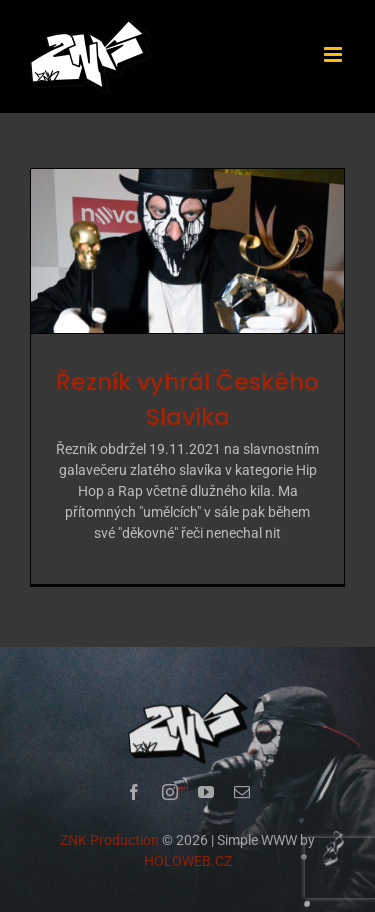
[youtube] (206, 793)
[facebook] (134, 793)
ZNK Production (109, 841)
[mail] (242, 793)
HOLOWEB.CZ (188, 862)
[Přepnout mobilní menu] (334, 54)
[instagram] (170, 793)
